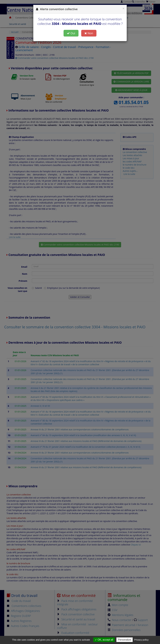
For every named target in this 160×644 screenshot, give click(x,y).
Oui (71, 33)
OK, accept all (104, 640)
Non (89, 33)
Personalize (125, 640)
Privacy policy (141, 640)
